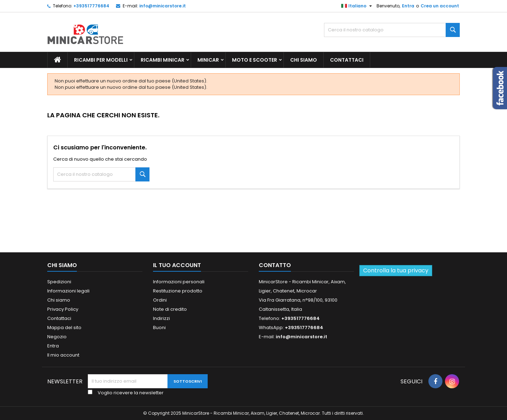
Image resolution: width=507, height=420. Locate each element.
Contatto (275, 265)
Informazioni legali (68, 291)
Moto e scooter (255, 60)
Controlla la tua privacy (396, 270)
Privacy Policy (63, 309)
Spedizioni (59, 282)
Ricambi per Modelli (101, 60)
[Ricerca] (392, 30)
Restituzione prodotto (178, 291)
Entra (408, 6)
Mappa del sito (64, 328)
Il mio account (63, 355)
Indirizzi (161, 318)
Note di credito (170, 309)
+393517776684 (91, 6)
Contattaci (347, 60)
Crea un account (440, 6)
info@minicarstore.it (163, 6)
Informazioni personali (179, 282)
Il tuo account (177, 265)
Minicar (208, 60)
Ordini (160, 300)
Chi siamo (304, 60)
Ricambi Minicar (163, 60)
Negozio (57, 337)
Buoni (159, 328)
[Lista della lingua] (358, 6)
